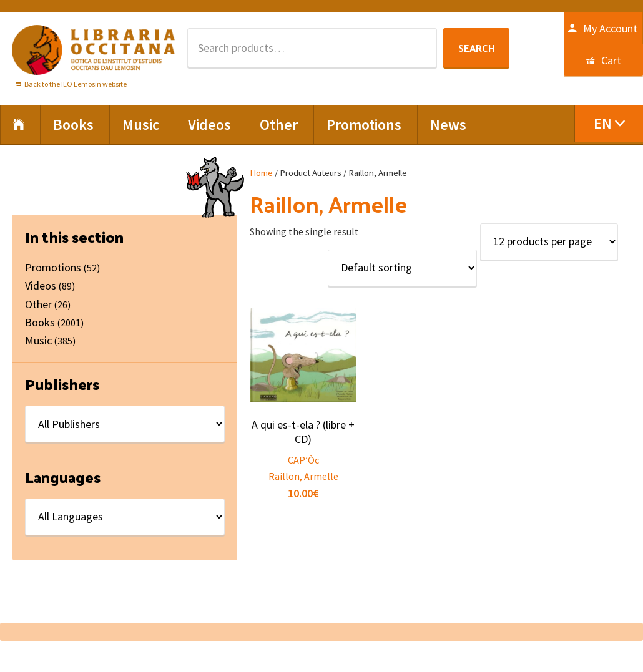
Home (261, 173)
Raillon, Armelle (303, 476)
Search (476, 48)
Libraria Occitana (94, 50)
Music (38, 340)
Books (40, 322)
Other (38, 304)
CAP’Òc (303, 460)
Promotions (53, 267)
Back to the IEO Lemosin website (76, 84)
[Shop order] (402, 268)
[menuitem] (609, 124)
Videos (41, 285)
